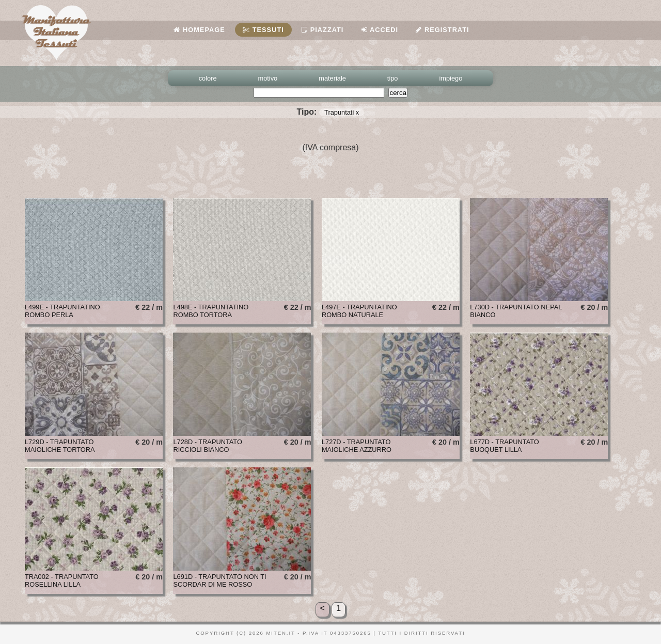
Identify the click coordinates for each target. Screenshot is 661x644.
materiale (332, 78)
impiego (451, 78)
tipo (393, 78)
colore (208, 78)
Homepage (199, 30)
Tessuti (263, 30)
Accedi (380, 30)
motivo (268, 78)
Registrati (442, 30)
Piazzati (322, 30)
